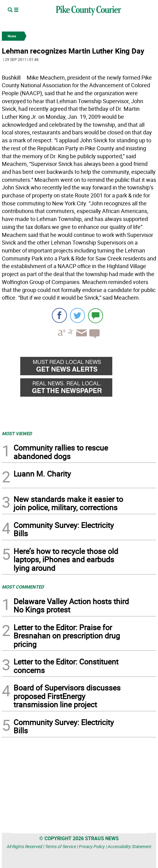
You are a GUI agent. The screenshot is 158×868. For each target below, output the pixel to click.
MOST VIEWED (17, 433)
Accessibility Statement (130, 846)
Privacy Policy (92, 846)
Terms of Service (61, 846)
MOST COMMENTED (23, 587)
